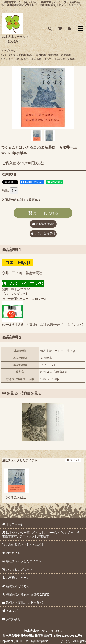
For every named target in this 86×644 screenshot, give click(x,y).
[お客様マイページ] (69, 28)
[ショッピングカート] (60, 28)
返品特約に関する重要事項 (21, 200)
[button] (50, 28)
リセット (73, 460)
